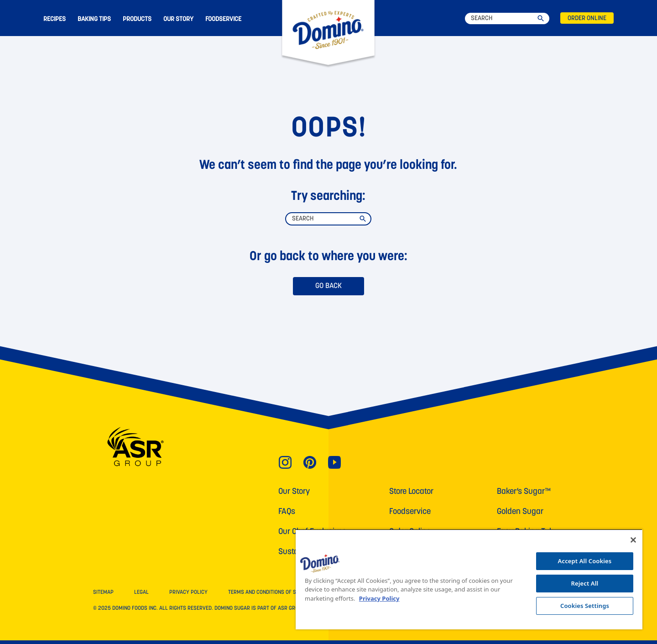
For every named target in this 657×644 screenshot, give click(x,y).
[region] (469, 579)
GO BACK (328, 286)
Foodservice (410, 512)
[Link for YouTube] (334, 462)
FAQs (287, 512)
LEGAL (141, 592)
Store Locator (411, 492)
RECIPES (55, 19)
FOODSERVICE (223, 19)
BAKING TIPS (94, 19)
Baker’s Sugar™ (524, 492)
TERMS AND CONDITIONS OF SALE (266, 592)
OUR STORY (178, 19)
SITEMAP (103, 592)
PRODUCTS (137, 19)
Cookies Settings (585, 606)
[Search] (507, 18)
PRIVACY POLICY (188, 592)
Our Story (294, 492)
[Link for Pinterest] (310, 462)
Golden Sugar (520, 512)
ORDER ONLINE (587, 18)
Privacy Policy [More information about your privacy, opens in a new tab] (379, 598)
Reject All (585, 583)
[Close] (633, 540)
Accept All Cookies (585, 561)
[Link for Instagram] (285, 462)
